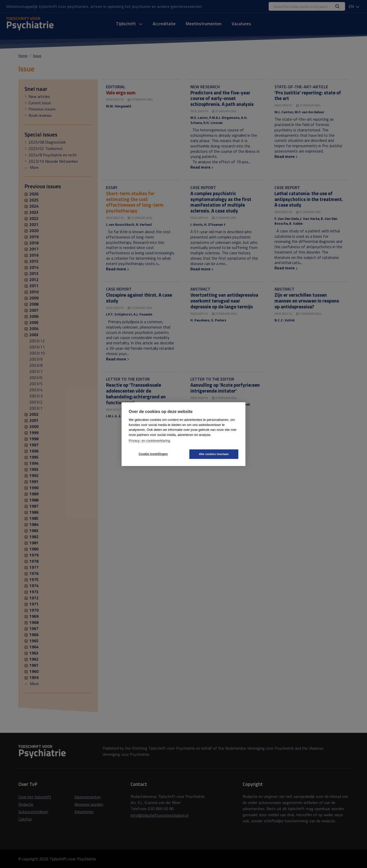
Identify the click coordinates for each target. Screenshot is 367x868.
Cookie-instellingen (153, 454)
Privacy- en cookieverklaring (149, 441)
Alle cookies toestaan (214, 454)
